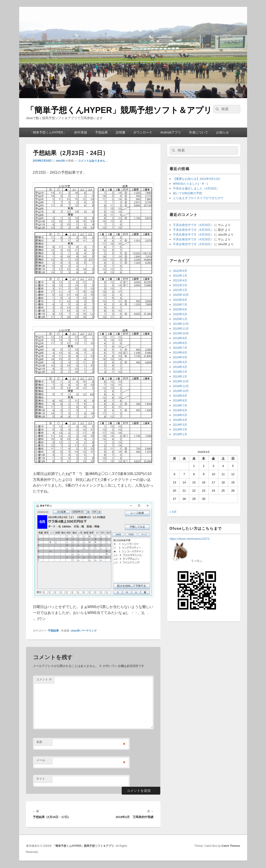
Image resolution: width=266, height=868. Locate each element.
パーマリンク (89, 631)
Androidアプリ (170, 132)
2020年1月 (180, 319)
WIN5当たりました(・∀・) (190, 184)
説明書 (121, 132)
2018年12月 (181, 381)
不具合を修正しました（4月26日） (196, 188)
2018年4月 (180, 420)
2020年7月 (180, 305)
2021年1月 (180, 290)
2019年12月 (181, 324)
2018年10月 (181, 391)
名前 (39, 742)
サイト (41, 779)
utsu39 (60, 161)
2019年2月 (180, 372)
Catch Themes (231, 846)
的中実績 (81, 132)
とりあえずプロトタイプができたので (198, 198)
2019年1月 (180, 376)
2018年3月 (180, 425)
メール (41, 760)
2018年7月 (180, 405)
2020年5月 (180, 314)
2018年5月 (180, 415)
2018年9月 (180, 396)
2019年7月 (180, 348)
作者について (199, 132)
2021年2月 (180, 285)
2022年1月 (180, 276)
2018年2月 (180, 429)
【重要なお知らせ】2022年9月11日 (197, 179)
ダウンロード (143, 132)
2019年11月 (181, 329)
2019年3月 (180, 367)
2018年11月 (181, 386)
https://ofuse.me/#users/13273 (190, 539)
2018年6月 (180, 410)
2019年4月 (180, 362)
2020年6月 (180, 309)
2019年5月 (180, 357)
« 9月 (173, 512)
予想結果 (101, 132)
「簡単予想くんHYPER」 (48, 132)
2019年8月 (180, 343)
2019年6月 (180, 353)
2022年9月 (180, 271)
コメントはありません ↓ (93, 161)
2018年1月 (180, 434)
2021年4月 (180, 280)
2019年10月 (181, 333)
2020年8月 (180, 300)
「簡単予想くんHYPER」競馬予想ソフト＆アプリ (119, 110)
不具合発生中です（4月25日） (193, 225)
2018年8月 (180, 400)
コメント (44, 679)
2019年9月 (180, 338)
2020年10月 (181, 295)
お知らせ (222, 132)
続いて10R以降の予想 (188, 193)
